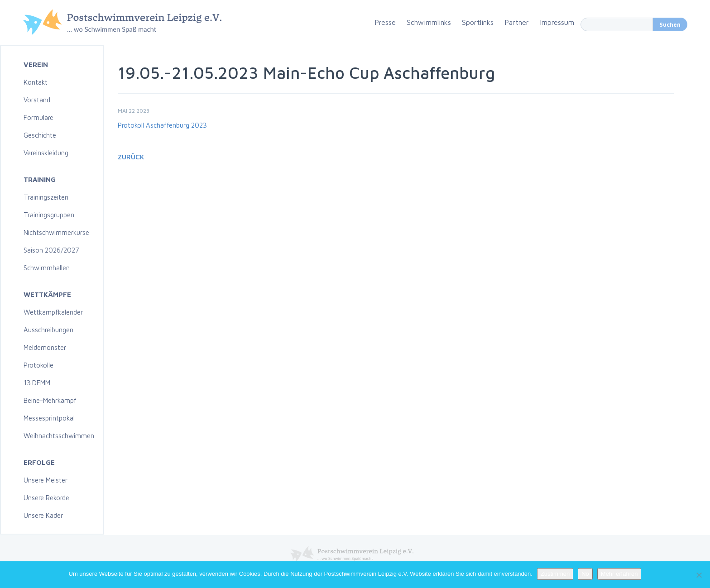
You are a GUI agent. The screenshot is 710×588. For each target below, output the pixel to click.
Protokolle (38, 365)
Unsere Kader (43, 515)
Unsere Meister (46, 480)
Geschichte (40, 135)
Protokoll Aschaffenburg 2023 (162, 125)
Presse (385, 22)
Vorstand (37, 100)
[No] (699, 575)
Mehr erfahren (619, 574)
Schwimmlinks (429, 22)
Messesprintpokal (49, 418)
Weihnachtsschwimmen (59, 436)
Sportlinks (478, 22)
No (585, 574)
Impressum (557, 22)
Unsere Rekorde (46, 498)
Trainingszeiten (46, 197)
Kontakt (36, 82)
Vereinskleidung (46, 153)
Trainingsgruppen (49, 215)
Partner (517, 22)
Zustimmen (555, 574)
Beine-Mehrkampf (50, 400)
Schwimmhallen (47, 268)
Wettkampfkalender (53, 312)
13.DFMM (37, 383)
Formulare (38, 117)
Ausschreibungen (48, 330)
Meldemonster (45, 347)
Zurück (131, 157)
